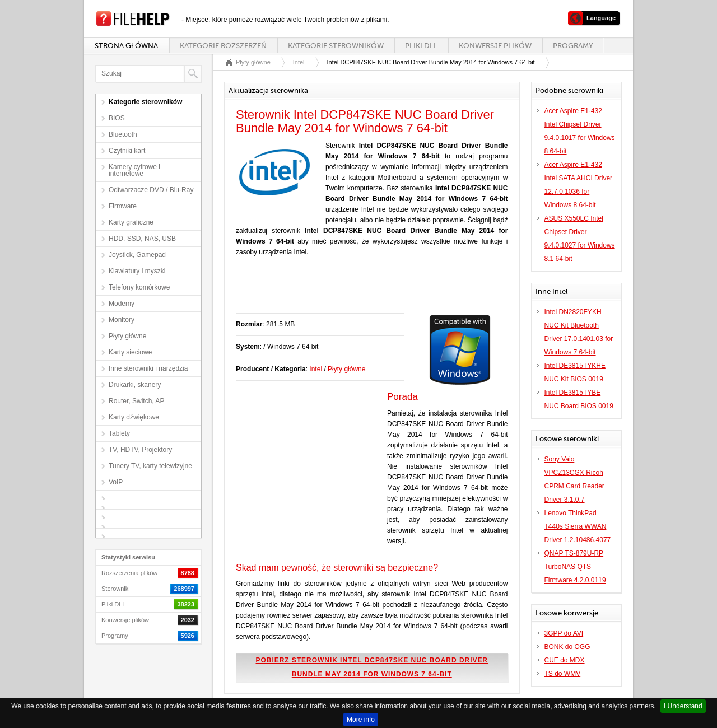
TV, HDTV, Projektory (140, 450)
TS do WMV (563, 674)
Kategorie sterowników (336, 46)
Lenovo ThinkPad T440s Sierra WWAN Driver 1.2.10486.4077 (578, 526)
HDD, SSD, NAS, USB (142, 239)
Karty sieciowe (130, 352)
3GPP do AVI (564, 633)
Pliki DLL (421, 46)
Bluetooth (123, 134)
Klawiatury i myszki (137, 271)
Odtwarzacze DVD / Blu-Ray (151, 190)
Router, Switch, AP (136, 401)
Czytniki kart (127, 151)
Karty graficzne (131, 222)
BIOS (117, 118)
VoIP (116, 482)
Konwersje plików (495, 46)
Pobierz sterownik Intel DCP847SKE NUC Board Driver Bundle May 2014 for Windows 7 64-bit (372, 667)
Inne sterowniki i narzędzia (148, 368)
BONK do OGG (567, 647)
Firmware (123, 206)
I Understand (683, 706)
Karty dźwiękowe (134, 417)
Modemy (122, 304)
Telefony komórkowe (139, 287)
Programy (573, 46)
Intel (299, 62)
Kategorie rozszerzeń (223, 46)
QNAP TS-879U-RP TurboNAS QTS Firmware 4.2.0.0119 (575, 567)
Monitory (122, 320)
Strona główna (126, 46)
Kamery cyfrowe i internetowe (134, 170)
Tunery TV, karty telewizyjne (150, 466)
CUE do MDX (565, 660)
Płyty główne (127, 336)
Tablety (119, 433)
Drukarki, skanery (135, 385)
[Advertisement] (367, 291)
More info (361, 720)
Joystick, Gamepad (137, 255)
